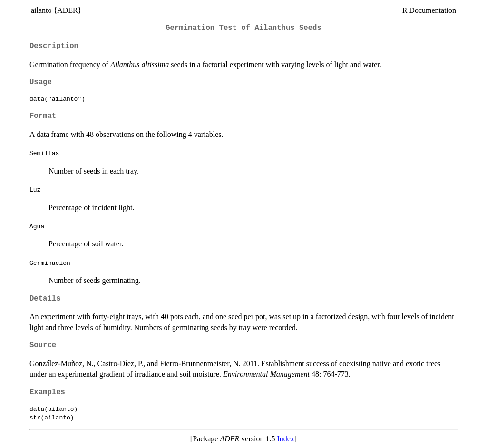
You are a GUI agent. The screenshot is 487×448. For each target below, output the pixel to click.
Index (285, 439)
